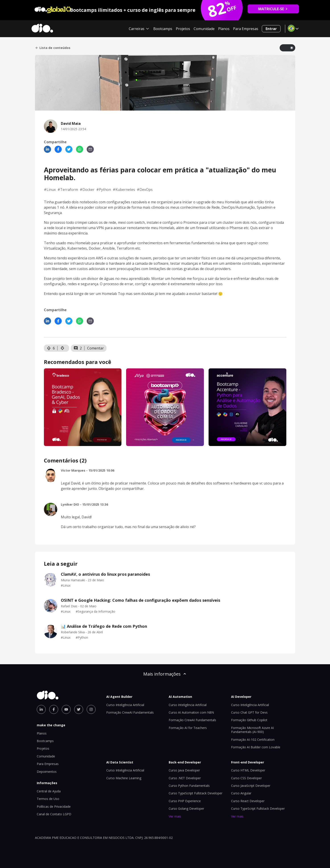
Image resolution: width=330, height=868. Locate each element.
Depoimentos (47, 772)
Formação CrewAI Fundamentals (130, 712)
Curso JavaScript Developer (251, 786)
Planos (224, 29)
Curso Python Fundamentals (189, 786)
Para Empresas (246, 29)
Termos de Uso (48, 799)
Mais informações (165, 674)
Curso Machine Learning (124, 778)
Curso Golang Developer (186, 808)
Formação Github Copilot (249, 720)
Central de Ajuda (49, 791)
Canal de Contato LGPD (54, 814)
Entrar (271, 29)
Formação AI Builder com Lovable (256, 747)
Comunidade (204, 29)
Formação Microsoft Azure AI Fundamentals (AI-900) (252, 730)
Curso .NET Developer (185, 778)
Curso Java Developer (184, 770)
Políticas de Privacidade (54, 806)
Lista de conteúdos (53, 48)
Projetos (183, 29)
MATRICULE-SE (273, 9)
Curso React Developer (248, 801)
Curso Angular (241, 793)
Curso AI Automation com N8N (191, 712)
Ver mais (175, 816)
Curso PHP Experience (185, 801)
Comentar (95, 348)
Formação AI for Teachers (188, 728)
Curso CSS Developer (246, 778)
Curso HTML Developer (248, 770)
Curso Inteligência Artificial (125, 705)
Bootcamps (163, 29)
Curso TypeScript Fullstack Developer (196, 793)
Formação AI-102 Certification (253, 740)
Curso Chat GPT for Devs (249, 712)
